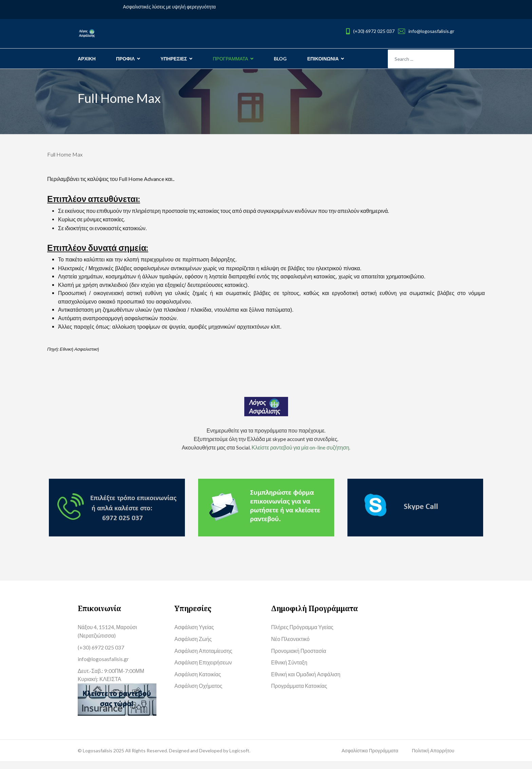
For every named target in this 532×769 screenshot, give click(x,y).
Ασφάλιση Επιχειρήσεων (204, 669)
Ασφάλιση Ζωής (193, 645)
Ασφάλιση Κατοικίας (198, 681)
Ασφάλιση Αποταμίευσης (204, 656)
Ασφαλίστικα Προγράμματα (370, 758)
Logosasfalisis (98, 758)
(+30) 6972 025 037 (374, 31)
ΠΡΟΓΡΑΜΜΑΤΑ (230, 59)
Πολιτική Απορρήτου (433, 758)
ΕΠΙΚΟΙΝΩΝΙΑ (323, 59)
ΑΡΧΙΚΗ (87, 59)
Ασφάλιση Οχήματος (199, 693)
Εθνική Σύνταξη (290, 669)
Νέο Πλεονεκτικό (291, 645)
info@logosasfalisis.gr (431, 31)
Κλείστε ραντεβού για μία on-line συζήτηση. (301, 452)
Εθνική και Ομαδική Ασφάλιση (306, 681)
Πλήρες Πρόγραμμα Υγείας (303, 632)
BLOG (280, 59)
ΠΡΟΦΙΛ (125, 59)
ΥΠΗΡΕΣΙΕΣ (174, 59)
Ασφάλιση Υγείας (195, 632)
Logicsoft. (240, 758)
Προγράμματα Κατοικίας (300, 693)
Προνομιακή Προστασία (299, 656)
